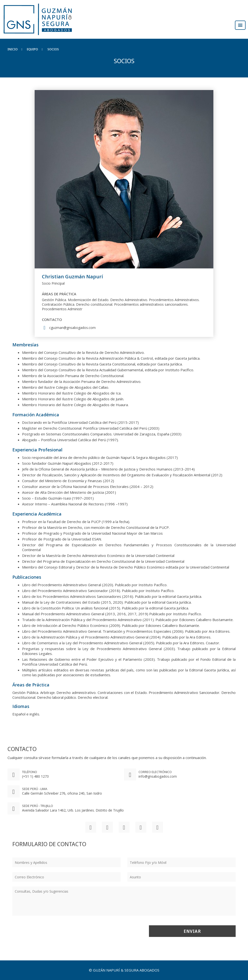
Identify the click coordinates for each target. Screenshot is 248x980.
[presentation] (49, 931)
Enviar (192, 931)
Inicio (13, 49)
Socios (53, 49)
